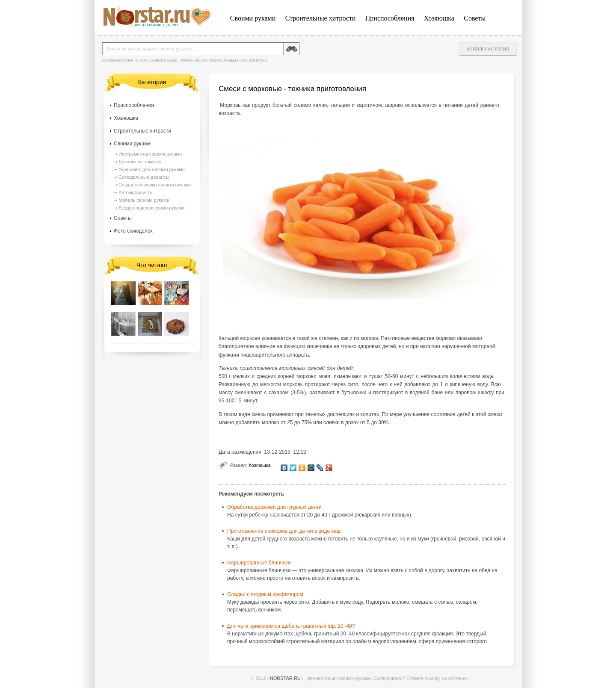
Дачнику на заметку (140, 162)
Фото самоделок (133, 231)
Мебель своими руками (144, 200)
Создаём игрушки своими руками (155, 185)
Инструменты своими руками (150, 154)
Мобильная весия (488, 49)
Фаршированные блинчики (259, 563)
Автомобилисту (135, 192)
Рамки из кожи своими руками (150, 60)
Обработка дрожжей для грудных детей (274, 507)
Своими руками (253, 18)
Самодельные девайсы (144, 177)
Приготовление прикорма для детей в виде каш (284, 531)
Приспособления (390, 18)
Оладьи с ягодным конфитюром (265, 594)
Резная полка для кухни (245, 60)
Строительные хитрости (321, 18)
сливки (332, 422)
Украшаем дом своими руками (152, 169)
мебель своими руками (201, 60)
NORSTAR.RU (285, 678)
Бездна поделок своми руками (152, 208)
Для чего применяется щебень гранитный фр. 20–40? (291, 626)
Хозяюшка (439, 18)
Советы (475, 18)
